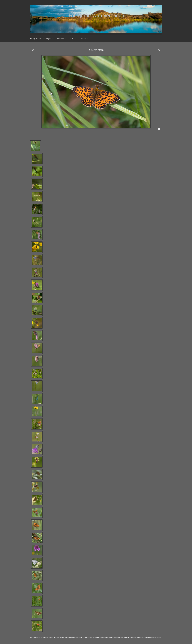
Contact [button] (84, 39)
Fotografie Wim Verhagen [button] (41, 39)
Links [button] (73, 39)
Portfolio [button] (61, 39)
